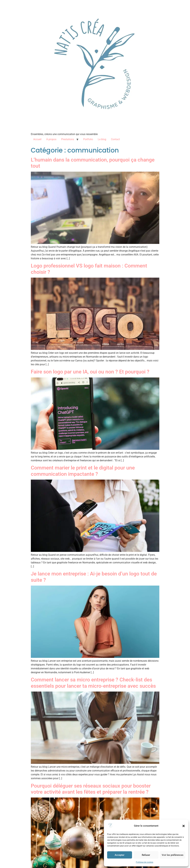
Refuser (146, 855)
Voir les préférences (173, 855)
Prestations (68, 139)
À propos (51, 139)
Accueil (37, 139)
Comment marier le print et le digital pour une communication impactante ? (83, 471)
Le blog (102, 139)
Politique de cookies (145, 862)
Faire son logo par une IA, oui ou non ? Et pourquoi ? (90, 372)
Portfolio (88, 139)
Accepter (119, 855)
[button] (184, 826)
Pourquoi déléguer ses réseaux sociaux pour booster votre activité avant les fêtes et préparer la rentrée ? (91, 789)
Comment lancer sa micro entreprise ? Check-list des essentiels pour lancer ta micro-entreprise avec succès (93, 683)
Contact (115, 139)
